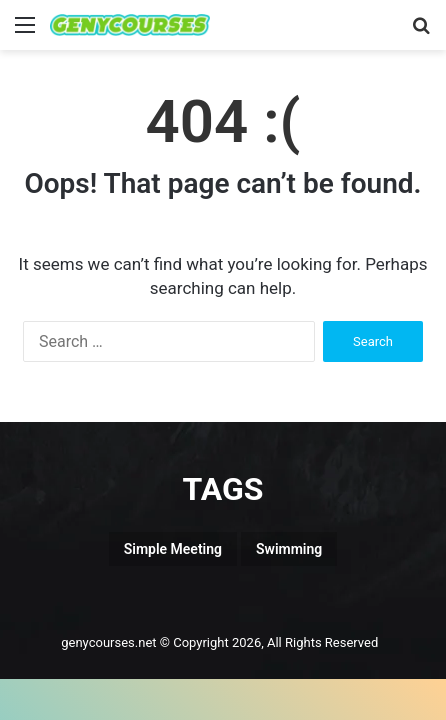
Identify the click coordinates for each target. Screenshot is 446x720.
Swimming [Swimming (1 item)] (289, 549)
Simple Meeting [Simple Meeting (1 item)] (173, 549)
